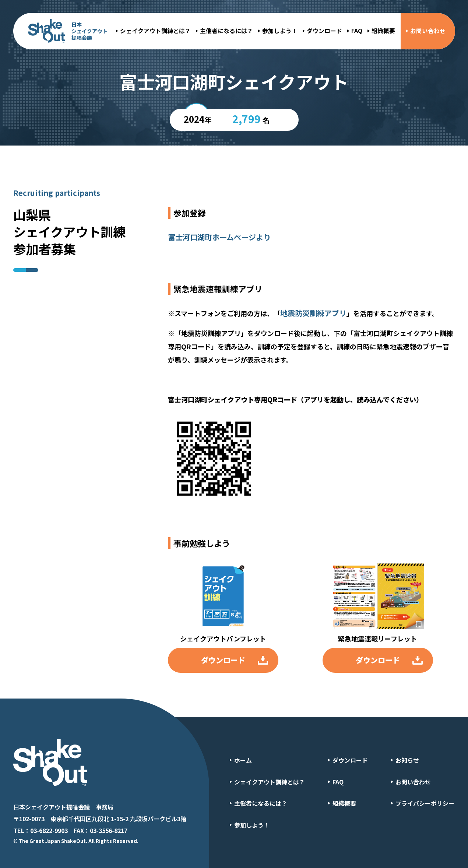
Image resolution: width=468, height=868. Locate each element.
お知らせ (407, 760)
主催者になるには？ (226, 31)
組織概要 (383, 31)
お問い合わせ (428, 31)
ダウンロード (324, 31)
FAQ (357, 31)
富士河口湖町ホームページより (219, 237)
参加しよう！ (280, 31)
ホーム (243, 760)
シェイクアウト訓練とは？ (155, 31)
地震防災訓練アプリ (313, 313)
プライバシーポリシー (425, 803)
